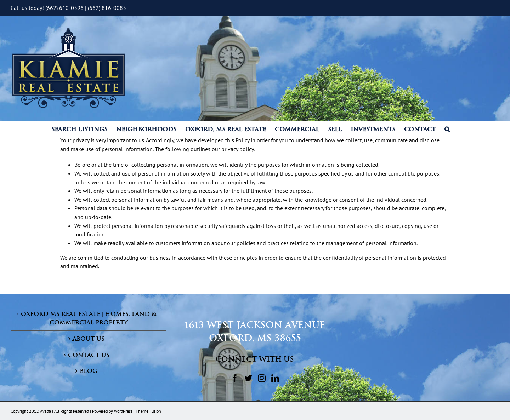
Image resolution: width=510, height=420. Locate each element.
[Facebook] (235, 378)
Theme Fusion (148, 411)
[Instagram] (262, 378)
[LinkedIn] (275, 378)
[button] (447, 128)
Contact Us (89, 355)
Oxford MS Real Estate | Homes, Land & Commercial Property (89, 318)
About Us (89, 339)
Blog (89, 371)
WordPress (123, 411)
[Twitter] (248, 378)
